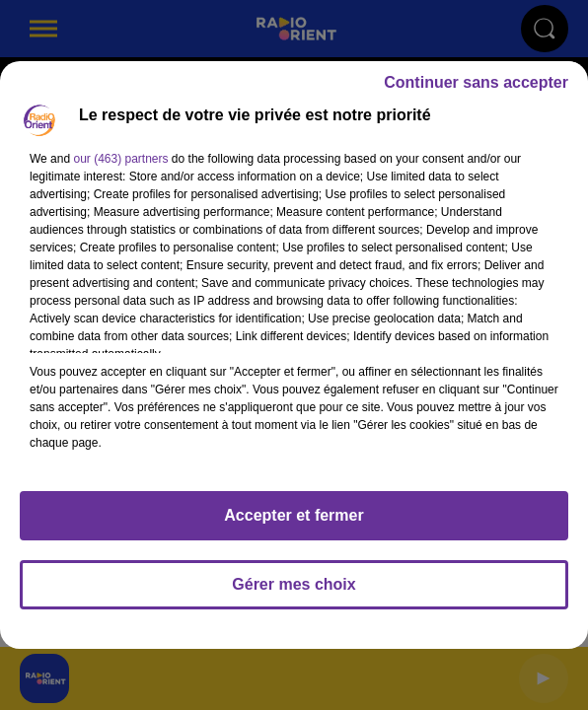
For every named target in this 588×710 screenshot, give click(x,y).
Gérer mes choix (294, 584)
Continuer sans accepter (476, 82)
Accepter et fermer (294, 515)
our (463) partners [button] (120, 159)
